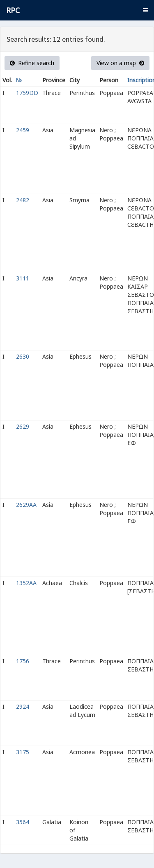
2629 (23, 426)
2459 (23, 130)
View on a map (120, 63)
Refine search (32, 63)
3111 (23, 278)
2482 (23, 200)
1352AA (26, 583)
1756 (23, 661)
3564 (23, 822)
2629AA (26, 505)
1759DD (27, 93)
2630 (23, 356)
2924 (23, 706)
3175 (23, 752)
